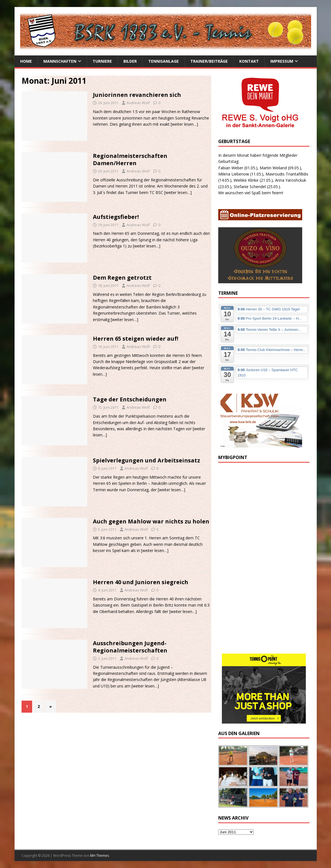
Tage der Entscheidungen (130, 399)
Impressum (282, 61)
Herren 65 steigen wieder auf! (136, 339)
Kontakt (249, 61)
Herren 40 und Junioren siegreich (141, 582)
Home (26, 61)
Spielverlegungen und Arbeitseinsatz (146, 460)
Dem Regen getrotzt (122, 278)
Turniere (102, 61)
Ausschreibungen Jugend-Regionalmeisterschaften (130, 647)
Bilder (130, 61)
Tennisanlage (164, 61)
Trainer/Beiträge (209, 61)
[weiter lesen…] (184, 124)
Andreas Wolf (138, 103)
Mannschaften (60, 61)
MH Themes (99, 856)
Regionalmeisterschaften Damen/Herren (130, 159)
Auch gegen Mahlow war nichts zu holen (151, 521)
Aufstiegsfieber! (116, 217)
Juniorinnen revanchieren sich (137, 95)
